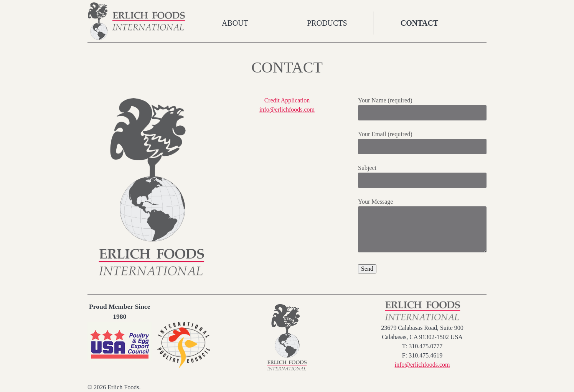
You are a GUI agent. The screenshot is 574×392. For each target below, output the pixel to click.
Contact (420, 23)
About (235, 23)
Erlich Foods (138, 21)
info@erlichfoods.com (287, 110)
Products (327, 23)
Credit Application (287, 100)
